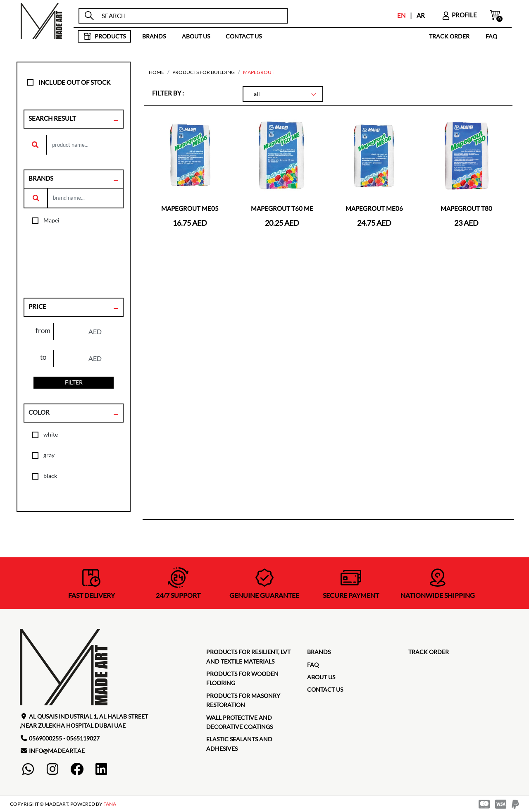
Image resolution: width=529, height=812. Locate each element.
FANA (110, 804)
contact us (244, 36)
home (156, 72)
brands (154, 36)
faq (491, 36)
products (104, 36)
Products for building (204, 72)
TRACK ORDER (449, 36)
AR (421, 15)
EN (401, 15)
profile (459, 15)
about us (196, 36)
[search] (191, 16)
